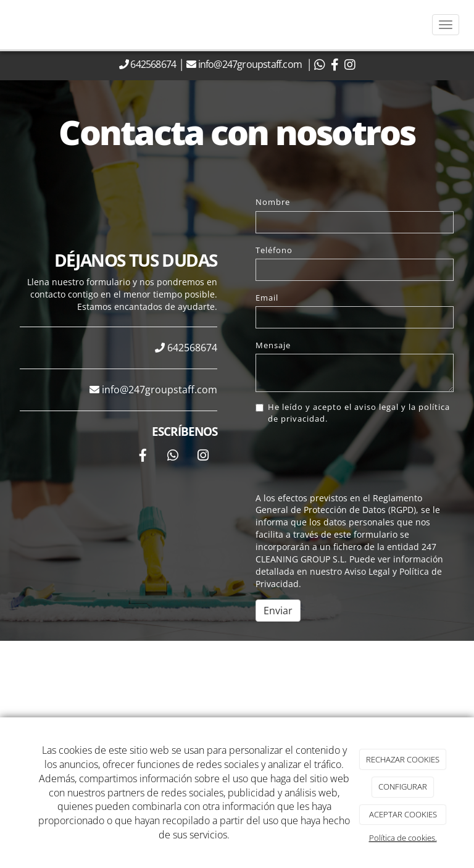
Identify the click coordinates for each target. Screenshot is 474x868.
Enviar (278, 611)
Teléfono (274, 250)
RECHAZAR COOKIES (403, 759)
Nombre (273, 202)
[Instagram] (203, 457)
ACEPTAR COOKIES (403, 814)
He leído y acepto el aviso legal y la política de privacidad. (353, 412)
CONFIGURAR (403, 787)
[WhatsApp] (173, 457)
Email (267, 298)
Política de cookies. (403, 838)
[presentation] (349, 459)
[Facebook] (143, 457)
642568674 (152, 64)
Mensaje (273, 345)
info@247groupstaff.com (251, 64)
